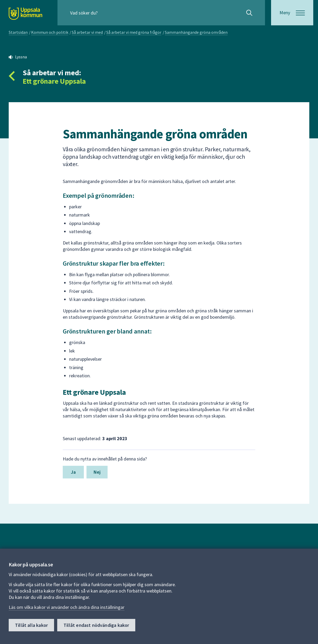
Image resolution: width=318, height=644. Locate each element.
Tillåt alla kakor (31, 625)
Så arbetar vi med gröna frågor (134, 32)
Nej (97, 472)
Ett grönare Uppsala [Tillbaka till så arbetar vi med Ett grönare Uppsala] (54, 81)
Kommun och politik (50, 32)
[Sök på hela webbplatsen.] (104, 13)
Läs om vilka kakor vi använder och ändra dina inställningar (67, 607)
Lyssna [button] (21, 57)
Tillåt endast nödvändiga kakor (96, 625)
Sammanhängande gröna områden (196, 32)
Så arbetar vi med (87, 32)
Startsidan (18, 32)
